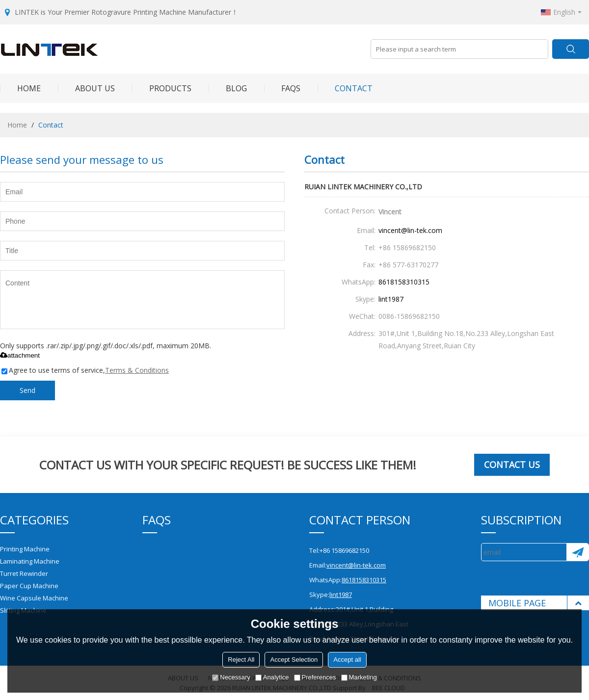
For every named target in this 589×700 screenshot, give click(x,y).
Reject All (241, 660)
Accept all (347, 660)
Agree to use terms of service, (85, 370)
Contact (345, 88)
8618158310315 (404, 282)
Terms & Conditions (137, 370)
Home (20, 88)
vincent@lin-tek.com (410, 230)
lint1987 (391, 299)
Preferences (315, 677)
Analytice (272, 677)
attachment (20, 355)
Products (162, 88)
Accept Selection (294, 660)
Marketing (359, 677)
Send (27, 390)
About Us (86, 88)
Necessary (231, 677)
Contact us (512, 465)
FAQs (282, 88)
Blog (228, 88)
